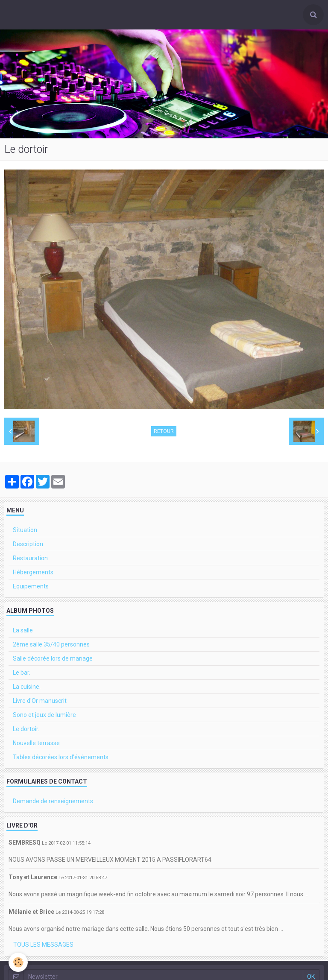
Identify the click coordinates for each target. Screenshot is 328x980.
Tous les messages (43, 945)
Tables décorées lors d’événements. (61, 757)
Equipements (31, 586)
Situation (25, 530)
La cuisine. (27, 687)
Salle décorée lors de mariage (53, 658)
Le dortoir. (26, 729)
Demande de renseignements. (54, 801)
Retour (164, 431)
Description (28, 544)
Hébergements (33, 572)
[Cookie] (18, 962)
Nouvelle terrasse (36, 743)
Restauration (30, 558)
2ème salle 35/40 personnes (51, 644)
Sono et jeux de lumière (44, 715)
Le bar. (22, 673)
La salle (23, 630)
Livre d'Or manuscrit (40, 701)
